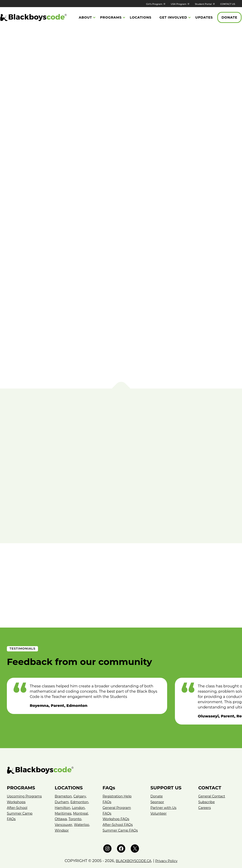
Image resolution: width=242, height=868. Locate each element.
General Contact (213, 777)
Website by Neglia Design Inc (121, 861)
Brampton (64, 777)
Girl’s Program (136, 4)
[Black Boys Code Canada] (33, 18)
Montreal (82, 794)
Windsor (80, 811)
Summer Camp (20, 800)
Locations (141, 18)
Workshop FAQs (117, 800)
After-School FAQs (119, 805)
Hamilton (63, 788)
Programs (111, 18)
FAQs (12, 805)
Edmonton (81, 782)
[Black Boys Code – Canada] (121, 751)
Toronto (76, 800)
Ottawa (61, 800)
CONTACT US (226, 4)
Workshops (17, 788)
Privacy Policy (169, 847)
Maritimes (64, 794)
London (80, 788)
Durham (62, 782)
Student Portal (196, 4)
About (85, 18)
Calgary (81, 777)
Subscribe (207, 782)
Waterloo (63, 811)
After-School (18, 794)
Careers (205, 788)
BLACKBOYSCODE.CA (132, 847)
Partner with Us (164, 788)
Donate (230, 18)
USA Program (166, 4)
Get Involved (173, 18)
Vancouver (64, 805)
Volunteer (159, 794)
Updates (204, 18)
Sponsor (158, 782)
